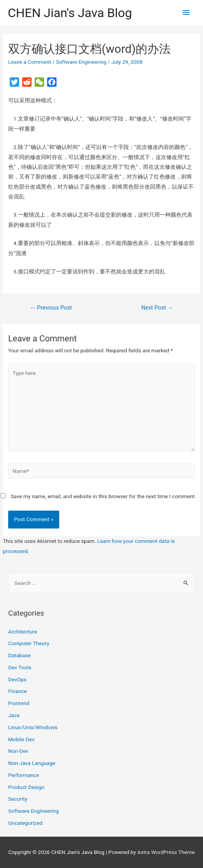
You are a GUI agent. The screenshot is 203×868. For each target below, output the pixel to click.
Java (14, 715)
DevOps (17, 679)
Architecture (23, 632)
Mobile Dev (21, 739)
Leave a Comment (30, 62)
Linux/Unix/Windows (33, 727)
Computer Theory (29, 643)
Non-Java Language (32, 763)
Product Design (26, 787)
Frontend (19, 703)
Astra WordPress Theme (166, 852)
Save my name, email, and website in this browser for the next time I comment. (103, 496)
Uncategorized (25, 823)
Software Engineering (81, 62)
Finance (18, 691)
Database (19, 655)
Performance (24, 775)
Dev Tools (20, 667)
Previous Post (51, 308)
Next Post (157, 308)
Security (18, 799)
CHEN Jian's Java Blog (70, 13)
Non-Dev (18, 751)
